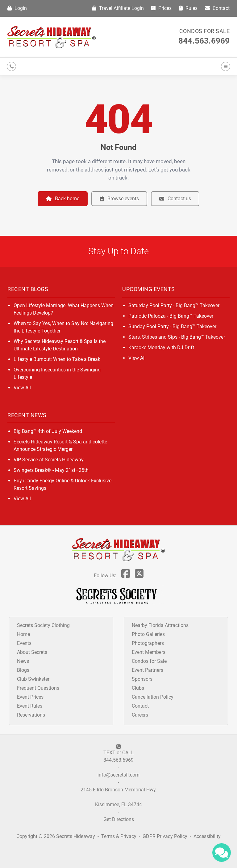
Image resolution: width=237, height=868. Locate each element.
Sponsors (142, 679)
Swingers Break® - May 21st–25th (51, 470)
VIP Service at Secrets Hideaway (49, 460)
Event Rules (30, 706)
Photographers (148, 643)
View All (22, 388)
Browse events (119, 199)
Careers (140, 715)
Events (24, 643)
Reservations (31, 715)
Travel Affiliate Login (118, 8)
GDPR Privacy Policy (166, 836)
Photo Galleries (148, 634)
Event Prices (30, 697)
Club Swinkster (33, 679)
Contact (217, 8)
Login (17, 8)
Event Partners (148, 670)
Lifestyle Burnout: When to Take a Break (57, 359)
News (23, 661)
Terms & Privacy (119, 836)
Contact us (175, 199)
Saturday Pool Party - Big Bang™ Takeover (174, 305)
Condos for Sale (205, 31)
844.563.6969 (204, 41)
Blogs (23, 670)
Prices (161, 8)
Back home (63, 199)
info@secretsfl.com (118, 775)
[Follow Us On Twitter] (139, 576)
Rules (188, 8)
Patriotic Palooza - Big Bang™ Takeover (171, 316)
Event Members (149, 652)
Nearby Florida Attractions (160, 625)
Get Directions (119, 819)
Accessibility (207, 836)
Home (23, 634)
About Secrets (32, 652)
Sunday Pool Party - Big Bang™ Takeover (172, 326)
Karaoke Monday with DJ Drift (161, 347)
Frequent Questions (38, 688)
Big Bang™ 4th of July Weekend (48, 431)
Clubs (138, 688)
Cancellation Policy (153, 697)
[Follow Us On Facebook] (126, 576)
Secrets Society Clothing (43, 625)
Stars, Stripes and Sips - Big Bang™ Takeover (177, 337)
